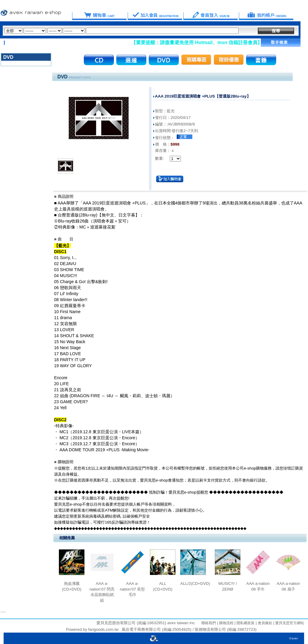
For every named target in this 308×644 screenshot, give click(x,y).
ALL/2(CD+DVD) (195, 584)
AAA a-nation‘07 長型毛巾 (133, 589)
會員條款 (264, 623)
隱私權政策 (245, 623)
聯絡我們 (209, 623)
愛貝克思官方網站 (290, 623)
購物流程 (226, 623)
